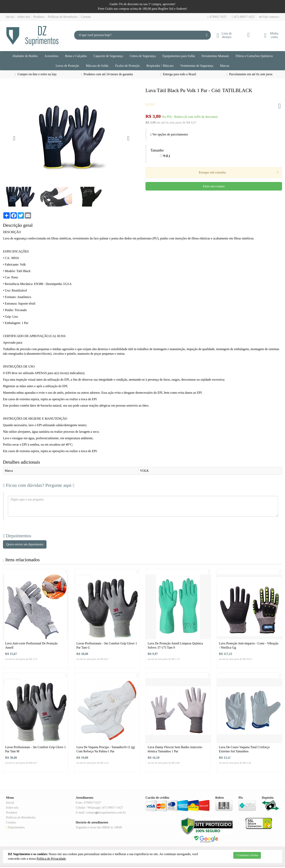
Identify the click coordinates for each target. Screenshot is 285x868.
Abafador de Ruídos (25, 56)
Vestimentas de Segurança (197, 66)
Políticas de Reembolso (63, 17)
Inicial (10, 17)
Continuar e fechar (247, 855)
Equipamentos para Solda (179, 56)
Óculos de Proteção (127, 66)
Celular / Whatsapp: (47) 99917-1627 (100, 807)
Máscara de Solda (97, 66)
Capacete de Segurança (108, 56)
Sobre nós (24, 17)
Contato (86, 17)
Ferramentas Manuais (215, 56)
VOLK (144, 471)
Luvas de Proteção (67, 66)
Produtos (39, 17)
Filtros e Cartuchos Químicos (254, 56)
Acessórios (51, 56)
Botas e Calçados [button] (76, 56)
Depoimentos (15, 827)
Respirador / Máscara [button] (160, 66)
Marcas (225, 66)
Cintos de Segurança (143, 56)
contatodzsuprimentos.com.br (106, 812)
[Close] (278, 172)
